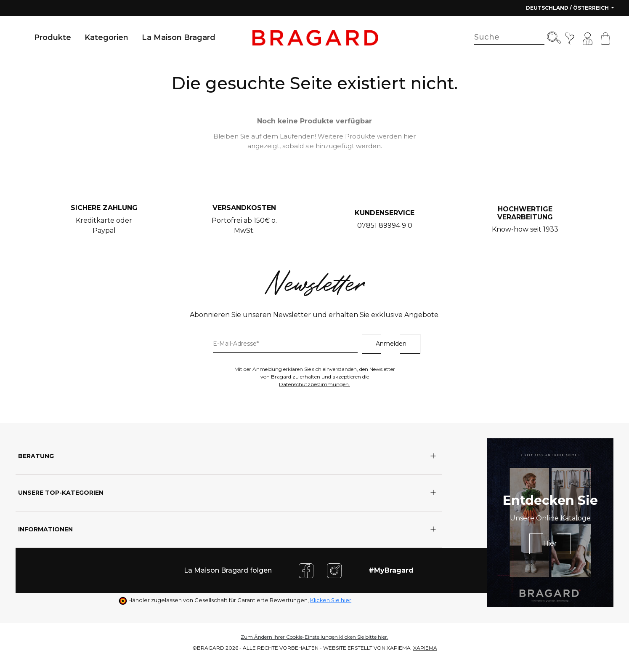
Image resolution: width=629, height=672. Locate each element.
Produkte (53, 37)
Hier (550, 543)
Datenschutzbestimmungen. (314, 384)
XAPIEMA (425, 648)
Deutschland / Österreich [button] (568, 8)
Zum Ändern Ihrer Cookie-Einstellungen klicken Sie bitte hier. (314, 637)
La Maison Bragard (179, 37)
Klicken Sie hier (331, 600)
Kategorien (106, 37)
